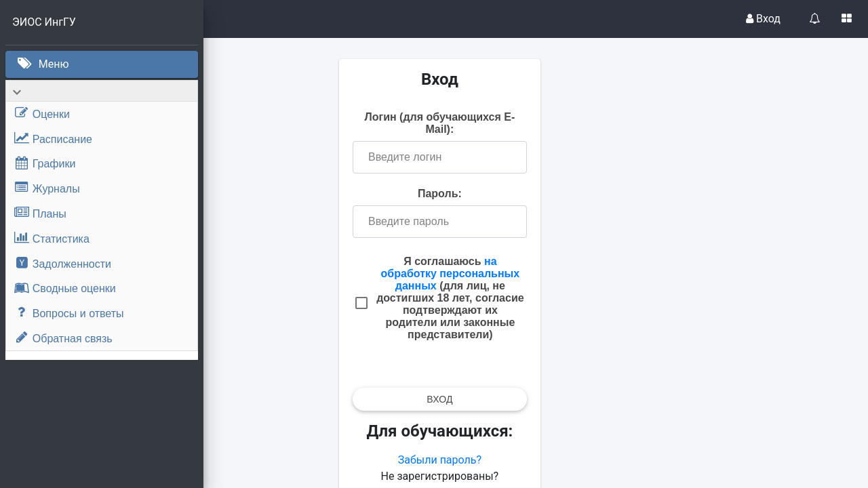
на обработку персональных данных (546, 273)
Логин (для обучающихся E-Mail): (536, 123)
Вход (763, 19)
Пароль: (536, 194)
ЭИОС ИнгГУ (44, 22)
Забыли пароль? (535, 460)
